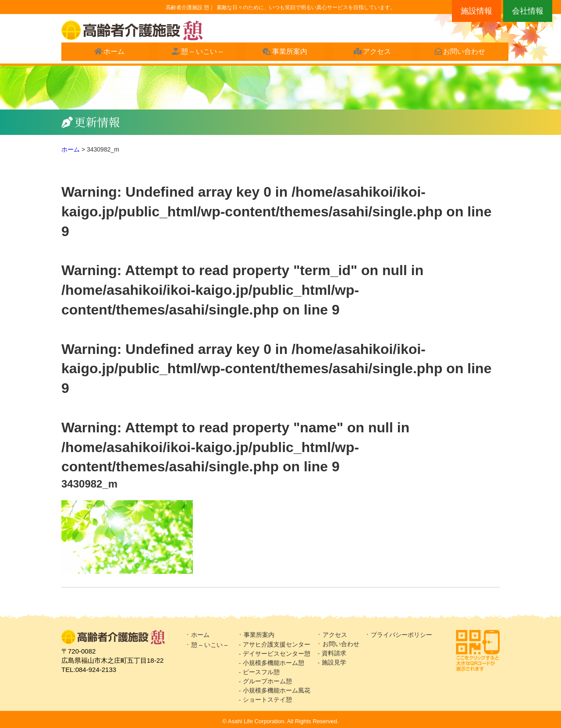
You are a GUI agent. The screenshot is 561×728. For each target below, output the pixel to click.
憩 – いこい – (197, 53)
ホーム (110, 53)
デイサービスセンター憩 (277, 654)
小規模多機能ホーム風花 (277, 690)
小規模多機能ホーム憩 (273, 663)
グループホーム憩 (267, 681)
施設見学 (337, 662)
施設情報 (476, 11)
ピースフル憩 (261, 672)
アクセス (373, 53)
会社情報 (528, 11)
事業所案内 (286, 53)
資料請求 (334, 653)
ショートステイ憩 (267, 700)
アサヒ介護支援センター (277, 644)
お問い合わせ (460, 53)
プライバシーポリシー (401, 635)
